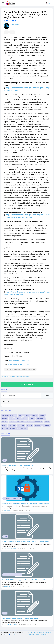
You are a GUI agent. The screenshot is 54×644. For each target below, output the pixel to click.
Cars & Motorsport (9, 415)
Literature (20, 422)
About (30, 632)
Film (11, 419)
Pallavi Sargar (15, 24)
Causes (27, 415)
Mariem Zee (7, 587)
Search (47, 396)
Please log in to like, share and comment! (16, 377)
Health (5, 422)
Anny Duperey (7, 510)
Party (4, 425)
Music (29, 422)
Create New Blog (27, 384)
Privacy (42, 632)
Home (12, 422)
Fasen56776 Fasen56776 (10, 625)
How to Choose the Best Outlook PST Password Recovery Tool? (26, 504)
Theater (38, 425)
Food (25, 419)
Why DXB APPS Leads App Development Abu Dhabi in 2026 (24, 580)
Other (14, 21)
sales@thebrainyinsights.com (21, 360)
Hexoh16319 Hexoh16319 (10, 548)
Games (32, 419)
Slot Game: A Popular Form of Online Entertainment (21, 618)
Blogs (6, 21)
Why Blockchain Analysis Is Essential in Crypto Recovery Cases (26, 542)
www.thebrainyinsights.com (19, 364)
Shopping (21, 425)
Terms (36, 632)
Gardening (41, 419)
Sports (30, 425)
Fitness (18, 419)
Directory (44, 634)
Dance (42, 415)
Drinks (5, 419)
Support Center (34, 634)
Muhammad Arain (8, 472)
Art (20, 415)
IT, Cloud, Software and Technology (15, 429)
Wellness (46, 425)
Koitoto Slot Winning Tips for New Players (18, 465)
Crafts (35, 415)
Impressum (49, 632)
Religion (12, 425)
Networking (38, 422)
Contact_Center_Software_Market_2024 (20, 369)
